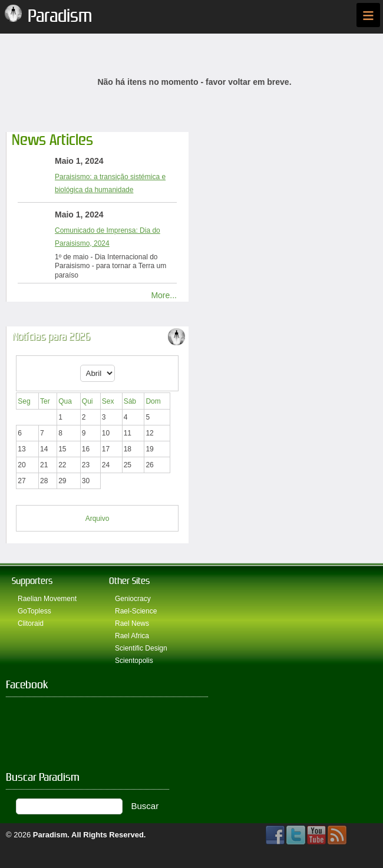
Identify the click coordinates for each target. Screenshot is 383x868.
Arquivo (98, 519)
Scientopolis (134, 661)
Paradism (50, 835)
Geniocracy (133, 599)
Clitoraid (31, 623)
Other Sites (129, 581)
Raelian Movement (47, 599)
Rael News (132, 623)
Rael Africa (132, 636)
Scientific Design (141, 648)
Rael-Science (136, 611)
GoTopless (34, 611)
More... (164, 295)
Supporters (32, 581)
